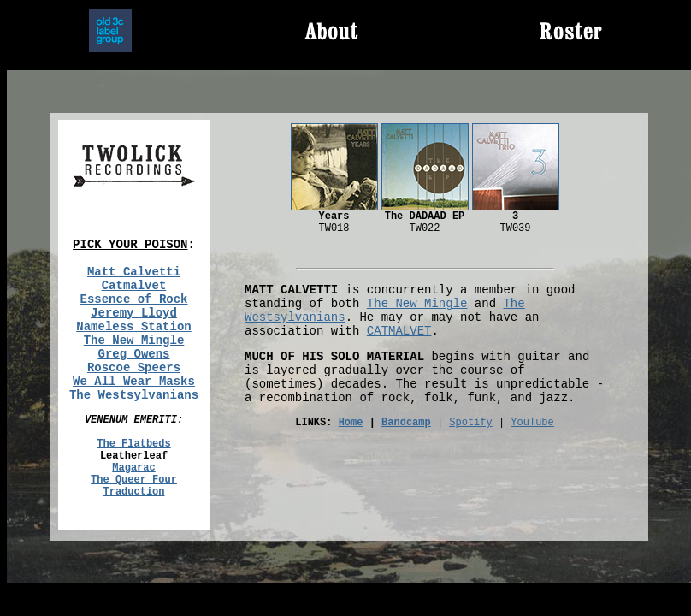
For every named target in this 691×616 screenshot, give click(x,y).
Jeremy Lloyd (134, 313)
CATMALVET (399, 331)
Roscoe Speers (134, 368)
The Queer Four (134, 480)
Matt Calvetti (134, 272)
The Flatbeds (133, 444)
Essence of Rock (133, 299)
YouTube (532, 423)
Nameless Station (133, 327)
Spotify (470, 423)
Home (351, 423)
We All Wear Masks (134, 382)
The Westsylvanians (134, 395)
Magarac (133, 468)
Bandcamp (406, 423)
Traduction (133, 492)
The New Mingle (134, 341)
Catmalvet (134, 286)
